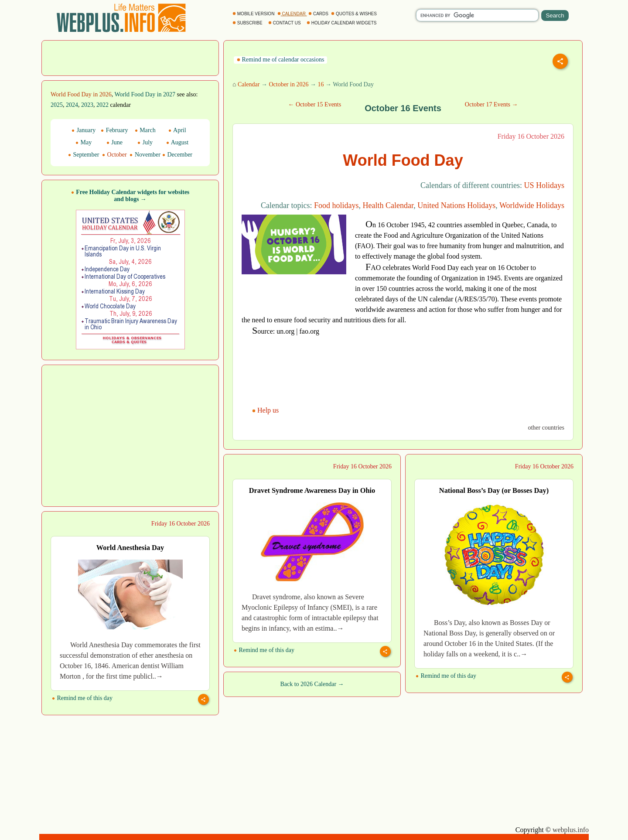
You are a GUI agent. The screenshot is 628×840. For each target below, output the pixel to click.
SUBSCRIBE (248, 23)
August (177, 142)
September (84, 155)
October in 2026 (288, 84)
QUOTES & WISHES (354, 14)
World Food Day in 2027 (145, 94)
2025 (57, 105)
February (114, 130)
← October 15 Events (314, 104)
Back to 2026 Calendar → (312, 684)
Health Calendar (388, 205)
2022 (102, 105)
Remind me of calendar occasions (280, 60)
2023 (87, 105)
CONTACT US (285, 23)
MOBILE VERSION (254, 14)
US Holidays (544, 185)
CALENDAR (292, 14)
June (114, 142)
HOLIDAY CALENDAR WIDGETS (342, 23)
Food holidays (336, 205)
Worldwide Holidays (532, 205)
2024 (72, 105)
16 (321, 84)
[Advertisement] (130, 57)
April (177, 130)
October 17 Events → (491, 104)
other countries (546, 428)
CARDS (319, 14)
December (177, 155)
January (84, 130)
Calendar (249, 84)
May (84, 142)
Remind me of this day (264, 650)
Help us (266, 410)
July (145, 142)
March (145, 130)
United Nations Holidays (456, 205)
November (145, 155)
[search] (477, 15)
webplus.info (571, 830)
